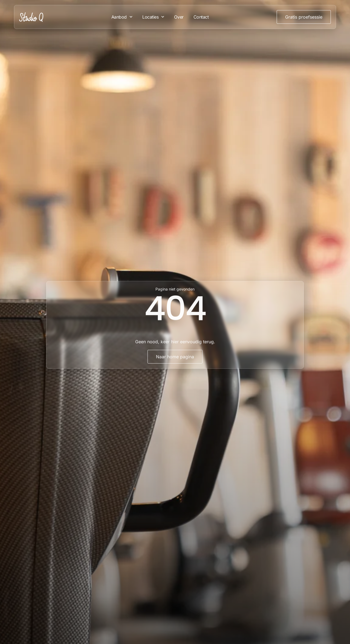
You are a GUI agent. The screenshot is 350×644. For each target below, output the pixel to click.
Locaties (153, 17)
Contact (201, 17)
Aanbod (122, 17)
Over (179, 17)
